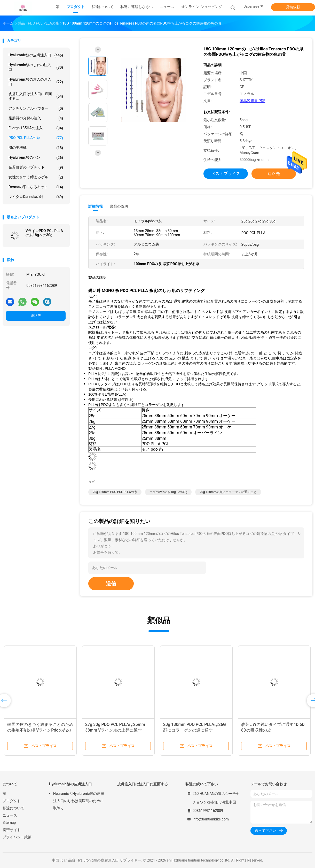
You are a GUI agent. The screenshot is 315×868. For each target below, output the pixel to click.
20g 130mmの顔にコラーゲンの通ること (228, 492)
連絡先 (36, 316)
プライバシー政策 (17, 837)
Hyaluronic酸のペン (36, 158)
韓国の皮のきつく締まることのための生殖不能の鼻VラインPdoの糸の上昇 (40, 730)
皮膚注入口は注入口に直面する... (36, 96)
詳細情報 (96, 206)
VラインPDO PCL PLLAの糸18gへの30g (44, 233)
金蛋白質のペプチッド (36, 167)
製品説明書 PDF (252, 101)
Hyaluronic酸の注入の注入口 (36, 82)
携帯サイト (12, 830)
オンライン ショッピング (202, 7)
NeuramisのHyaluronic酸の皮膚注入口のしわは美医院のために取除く (79, 801)
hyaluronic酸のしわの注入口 (36, 67)
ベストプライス (226, 174)
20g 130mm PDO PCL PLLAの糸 (115, 492)
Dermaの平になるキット (36, 187)
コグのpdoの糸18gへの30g (168, 492)
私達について (13, 808)
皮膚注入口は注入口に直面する (143, 784)
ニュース (10, 815)
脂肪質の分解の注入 (36, 118)
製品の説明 (119, 206)
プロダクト (12, 801)
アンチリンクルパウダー (36, 109)
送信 (111, 583)
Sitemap (9, 823)
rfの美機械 (36, 148)
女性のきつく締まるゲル (36, 177)
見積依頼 (293, 7)
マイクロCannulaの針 (36, 197)
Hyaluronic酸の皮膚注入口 (36, 55)
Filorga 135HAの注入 (36, 128)
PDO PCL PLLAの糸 (36, 138)
